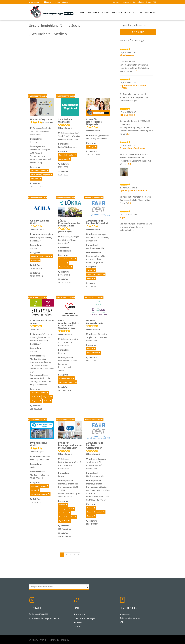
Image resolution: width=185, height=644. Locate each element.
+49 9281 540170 (94, 155)
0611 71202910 (65, 390)
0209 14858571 (93, 524)
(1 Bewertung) (48, 122)
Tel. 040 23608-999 (40, 614)
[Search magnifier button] (87, 587)
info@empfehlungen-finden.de (46, 618)
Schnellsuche (79, 614)
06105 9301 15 (36, 276)
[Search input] (58, 587)
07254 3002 (63, 175)
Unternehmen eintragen (84, 618)
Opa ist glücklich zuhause (133, 190)
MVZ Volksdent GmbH (38, 444)
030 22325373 (36, 502)
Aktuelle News (148, 13)
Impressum (126, 2)
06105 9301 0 (36, 269)
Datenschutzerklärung (142, 2)
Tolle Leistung (127, 115)
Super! (123, 217)
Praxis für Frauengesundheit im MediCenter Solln (70, 445)
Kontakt (116, 2)
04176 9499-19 (65, 283)
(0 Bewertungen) (65, 128)
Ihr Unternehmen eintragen (118, 13)
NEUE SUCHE (138, 32)
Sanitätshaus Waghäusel (65, 121)
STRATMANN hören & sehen (42, 322)
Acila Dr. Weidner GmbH (40, 222)
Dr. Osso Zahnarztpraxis (95, 322)
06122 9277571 (37, 187)
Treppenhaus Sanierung (132, 148)
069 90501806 (36, 409)
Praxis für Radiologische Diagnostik (94, 122)
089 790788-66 (65, 529)
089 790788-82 (65, 537)
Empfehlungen (88, 13)
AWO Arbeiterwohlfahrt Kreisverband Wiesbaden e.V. (68, 324)
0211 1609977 (92, 287)
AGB (155, 2)
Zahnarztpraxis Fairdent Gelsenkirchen (95, 445)
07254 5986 (63, 167)
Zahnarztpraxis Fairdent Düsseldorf (97, 222)
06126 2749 (91, 361)
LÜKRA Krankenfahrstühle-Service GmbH (69, 223)
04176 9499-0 (64, 275)
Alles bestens (127, 55)
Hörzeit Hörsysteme (41, 119)
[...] (137, 71)
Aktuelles (78, 622)
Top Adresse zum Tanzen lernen (133, 87)
